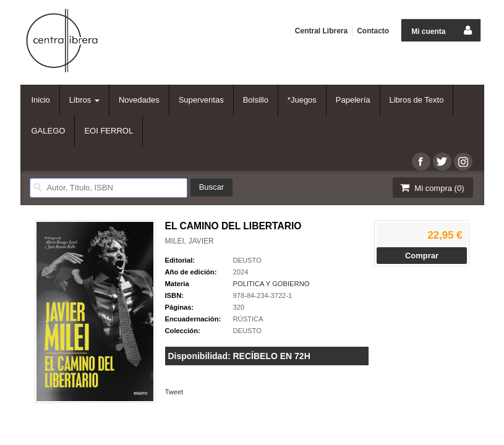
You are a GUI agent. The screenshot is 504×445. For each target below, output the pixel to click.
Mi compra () (432, 188)
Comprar (422, 256)
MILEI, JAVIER (190, 241)
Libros (84, 100)
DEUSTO (247, 260)
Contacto (373, 31)
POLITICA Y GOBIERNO (271, 284)
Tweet (174, 392)
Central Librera (321, 31)
